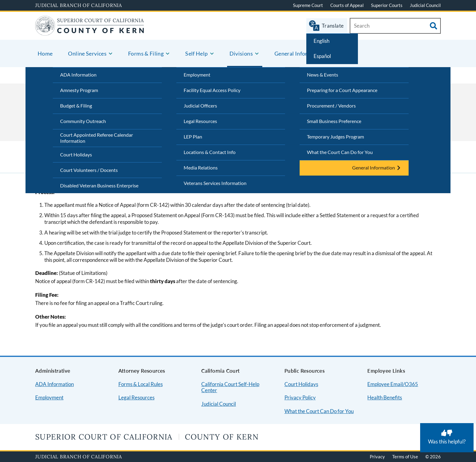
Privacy (377, 457)
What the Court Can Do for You (340, 152)
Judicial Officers (200, 106)
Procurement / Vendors (331, 106)
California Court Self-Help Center (230, 387)
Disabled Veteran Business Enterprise (99, 185)
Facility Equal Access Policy (212, 90)
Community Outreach (83, 121)
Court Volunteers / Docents (89, 170)
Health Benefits (385, 397)
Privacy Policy (300, 397)
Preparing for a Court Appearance (342, 90)
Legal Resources (200, 121)
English (321, 41)
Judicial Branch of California (79, 5)
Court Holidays (76, 154)
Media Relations (201, 168)
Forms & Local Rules (141, 384)
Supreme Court (308, 5)
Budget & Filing (76, 106)
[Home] (90, 32)
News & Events (323, 75)
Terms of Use (405, 457)
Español (322, 56)
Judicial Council (425, 5)
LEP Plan (193, 137)
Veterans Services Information (215, 183)
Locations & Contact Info (210, 152)
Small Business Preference (334, 121)
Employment (197, 75)
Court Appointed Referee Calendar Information (97, 138)
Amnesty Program (79, 90)
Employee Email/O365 (393, 384)
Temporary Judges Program (335, 137)
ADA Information (78, 75)
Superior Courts (387, 5)
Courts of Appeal (347, 5)
